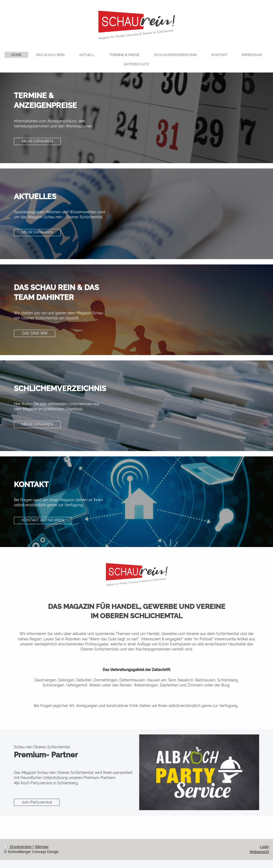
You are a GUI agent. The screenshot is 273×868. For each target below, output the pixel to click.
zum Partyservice (37, 802)
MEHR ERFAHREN (37, 141)
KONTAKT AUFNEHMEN (43, 520)
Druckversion (18, 847)
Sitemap (41, 847)
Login (264, 847)
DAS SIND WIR (35, 333)
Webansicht (259, 852)
